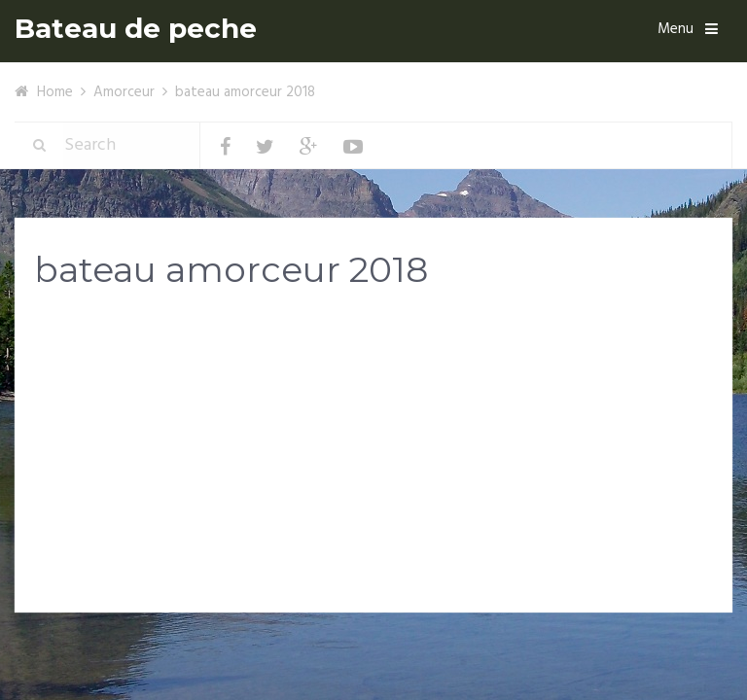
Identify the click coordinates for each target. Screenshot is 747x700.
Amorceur (124, 92)
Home (55, 92)
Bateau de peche (136, 29)
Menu (676, 29)
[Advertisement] (373, 459)
